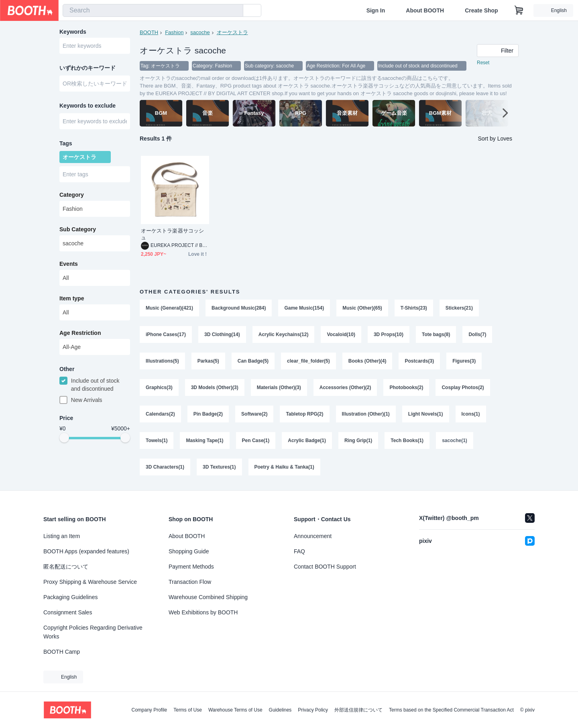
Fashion (174, 32)
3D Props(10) (389, 334)
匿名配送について (66, 567)
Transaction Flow (190, 582)
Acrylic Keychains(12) (284, 334)
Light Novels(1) (426, 414)
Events (69, 264)
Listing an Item (62, 536)
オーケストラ (232, 32)
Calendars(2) (160, 414)
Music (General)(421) (169, 308)
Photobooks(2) (406, 387)
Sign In (376, 10)
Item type (72, 298)
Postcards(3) (419, 361)
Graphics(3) (159, 387)
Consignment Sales (68, 612)
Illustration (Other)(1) (366, 414)
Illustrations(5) (162, 361)
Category (72, 195)
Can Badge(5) (253, 361)
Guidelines (280, 710)
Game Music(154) (304, 308)
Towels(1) (157, 440)
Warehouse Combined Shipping (208, 597)
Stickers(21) (459, 308)
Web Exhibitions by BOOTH (203, 612)
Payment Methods (191, 567)
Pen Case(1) (256, 440)
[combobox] (153, 10)
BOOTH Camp (62, 652)
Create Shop (481, 10)
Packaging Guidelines (70, 597)
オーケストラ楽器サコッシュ (172, 234)
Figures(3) (464, 361)
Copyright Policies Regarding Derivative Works (93, 632)
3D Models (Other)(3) (215, 387)
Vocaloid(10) (341, 334)
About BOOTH (425, 10)
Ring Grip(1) (358, 440)
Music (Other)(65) (362, 308)
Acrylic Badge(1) (307, 440)
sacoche (200, 32)
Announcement (313, 536)
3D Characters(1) (165, 467)
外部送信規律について (358, 710)
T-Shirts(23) (414, 308)
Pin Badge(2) (208, 414)
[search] (235, 11)
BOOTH (149, 32)
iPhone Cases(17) (166, 334)
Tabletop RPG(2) (304, 414)
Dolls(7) (477, 334)
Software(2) (254, 414)
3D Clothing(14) (222, 334)
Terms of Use (188, 710)
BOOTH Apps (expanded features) (86, 551)
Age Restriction (80, 333)
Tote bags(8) (436, 334)
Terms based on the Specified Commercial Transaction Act (451, 710)
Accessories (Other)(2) (345, 387)
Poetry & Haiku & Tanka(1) (284, 467)
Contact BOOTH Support (325, 567)
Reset (483, 63)
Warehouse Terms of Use (235, 710)
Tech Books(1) (407, 440)
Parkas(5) (208, 361)
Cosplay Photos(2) (463, 387)
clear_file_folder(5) (308, 361)
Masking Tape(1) (205, 440)
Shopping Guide (189, 551)
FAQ (299, 551)
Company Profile (149, 710)
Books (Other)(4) (367, 361)
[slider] (64, 438)
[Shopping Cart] (519, 10)
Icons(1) (471, 414)
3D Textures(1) (219, 467)
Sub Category (78, 229)
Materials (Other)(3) (279, 387)
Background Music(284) (239, 308)
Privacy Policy (313, 710)
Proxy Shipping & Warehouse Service (90, 582)
